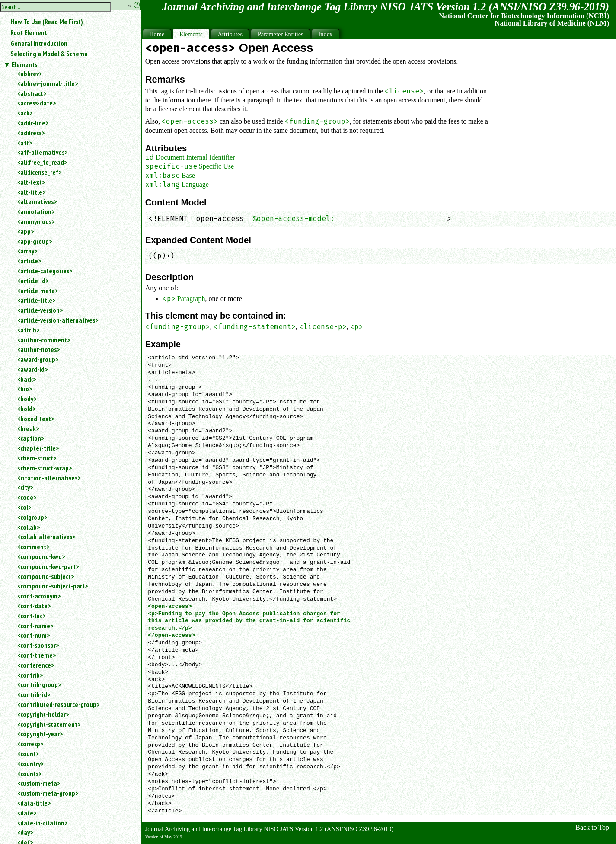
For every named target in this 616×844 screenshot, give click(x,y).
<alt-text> (31, 182)
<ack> (25, 113)
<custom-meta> (39, 783)
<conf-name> (35, 626)
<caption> (31, 438)
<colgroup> (32, 517)
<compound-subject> (46, 576)
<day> (25, 832)
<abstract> (32, 93)
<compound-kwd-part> (48, 566)
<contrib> (30, 675)
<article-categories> (45, 271)
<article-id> (33, 281)
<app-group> (35, 241)
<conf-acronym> (39, 596)
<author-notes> (38, 349)
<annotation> (36, 211)
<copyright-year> (40, 734)
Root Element (29, 32)
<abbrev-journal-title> (48, 83)
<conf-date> (34, 606)
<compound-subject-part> (53, 586)
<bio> (25, 389)
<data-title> (34, 803)
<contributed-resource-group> (58, 704)
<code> (27, 497)
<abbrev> (30, 74)
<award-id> (32, 369)
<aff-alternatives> (42, 152)
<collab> (29, 527)
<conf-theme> (37, 655)
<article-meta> (38, 291)
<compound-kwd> (41, 556)
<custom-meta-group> (48, 793)
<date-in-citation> (42, 823)
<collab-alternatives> (46, 537)
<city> (25, 487)
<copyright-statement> (49, 724)
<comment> (33, 547)
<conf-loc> (31, 616)
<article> (29, 261)
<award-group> (38, 359)
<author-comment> (44, 340)
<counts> (29, 774)
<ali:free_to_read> (42, 162)
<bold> (26, 409)
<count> (28, 754)
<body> (27, 399)
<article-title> (36, 300)
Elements (24, 64)
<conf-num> (34, 635)
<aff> (25, 143)
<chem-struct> (37, 458)
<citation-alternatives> (49, 478)
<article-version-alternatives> (58, 320)
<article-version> (40, 310)
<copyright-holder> (43, 714)
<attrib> (28, 330)
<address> (31, 133)
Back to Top (592, 827)
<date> (27, 813)
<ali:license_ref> (39, 172)
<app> (26, 231)
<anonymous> (36, 221)
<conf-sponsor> (38, 645)
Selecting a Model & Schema (49, 54)
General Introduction (39, 43)
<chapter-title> (38, 448)
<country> (30, 764)
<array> (27, 251)
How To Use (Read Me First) (47, 22)
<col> (24, 507)
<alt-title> (31, 192)
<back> (27, 379)
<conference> (36, 665)
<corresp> (30, 744)
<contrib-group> (39, 684)
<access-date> (37, 103)
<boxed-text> (36, 419)
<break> (28, 428)
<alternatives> (37, 201)
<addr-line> (33, 123)
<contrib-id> (34, 694)
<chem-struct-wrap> (45, 468)
